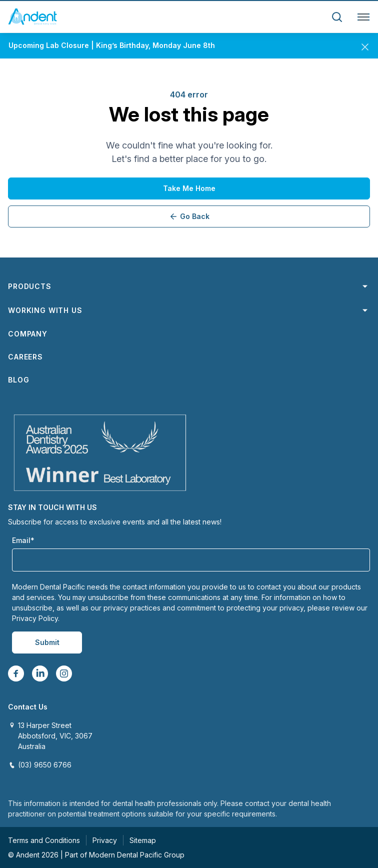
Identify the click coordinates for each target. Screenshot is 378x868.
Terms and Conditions (44, 840)
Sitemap (143, 840)
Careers (25, 357)
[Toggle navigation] (361, 17)
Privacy (105, 840)
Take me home (189, 188)
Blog (18, 380)
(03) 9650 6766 (45, 765)
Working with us (189, 310)
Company (28, 334)
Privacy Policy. (36, 618)
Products (189, 286)
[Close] (365, 45)
